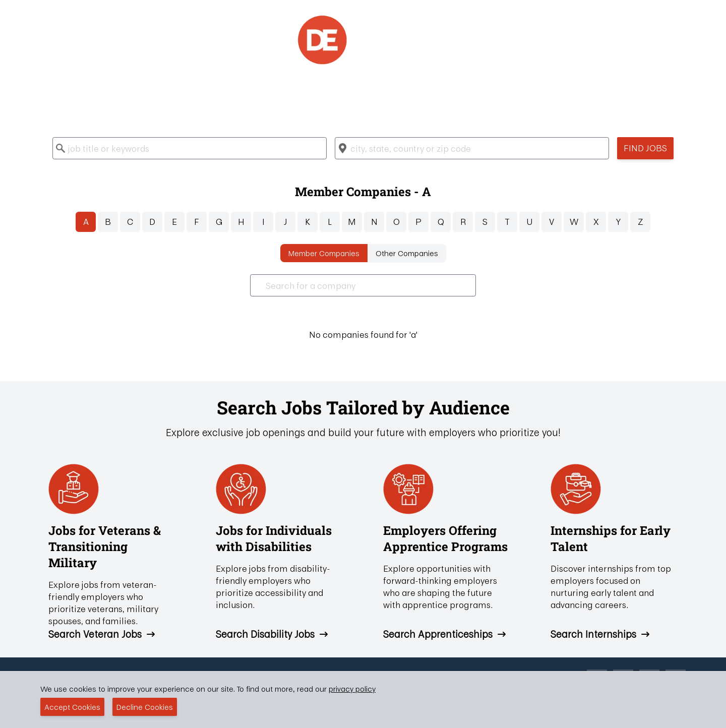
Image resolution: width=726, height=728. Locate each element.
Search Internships (600, 634)
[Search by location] (472, 148)
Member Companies (324, 253)
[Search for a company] (363, 285)
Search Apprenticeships (445, 634)
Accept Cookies (72, 707)
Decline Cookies (145, 707)
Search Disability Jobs (272, 634)
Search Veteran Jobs (102, 634)
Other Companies (407, 253)
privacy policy (352, 689)
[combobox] (190, 148)
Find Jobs (645, 148)
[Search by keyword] (190, 148)
